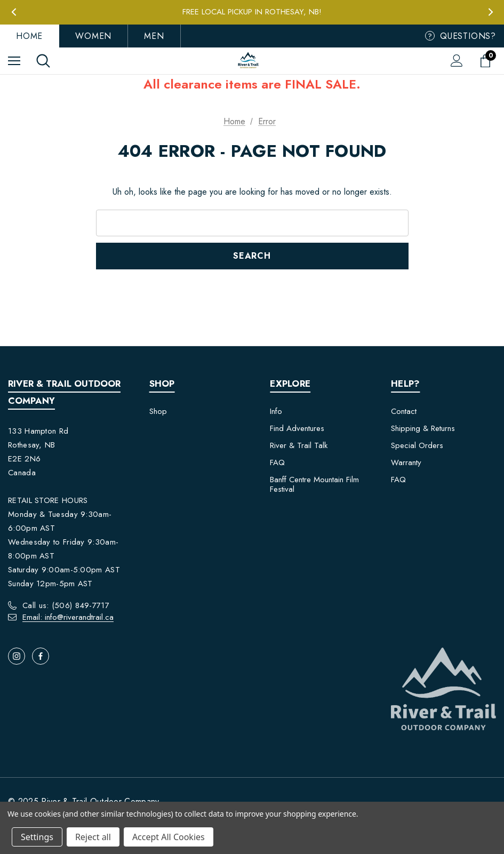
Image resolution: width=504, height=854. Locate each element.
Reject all (93, 837)
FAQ (277, 462)
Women (93, 36)
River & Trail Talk (299, 445)
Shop (158, 411)
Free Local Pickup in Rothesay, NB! (252, 12)
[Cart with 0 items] (487, 61)
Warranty (406, 462)
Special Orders (417, 445)
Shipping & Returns (423, 428)
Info (276, 411)
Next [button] (490, 12)
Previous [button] (14, 12)
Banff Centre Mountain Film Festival (314, 484)
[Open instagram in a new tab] (17, 656)
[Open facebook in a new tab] (41, 656)
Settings (37, 837)
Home (29, 36)
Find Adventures (297, 428)
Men (154, 36)
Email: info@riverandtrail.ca (68, 617)
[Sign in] (457, 61)
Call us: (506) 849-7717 (66, 605)
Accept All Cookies (169, 837)
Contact (404, 411)
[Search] (43, 61)
